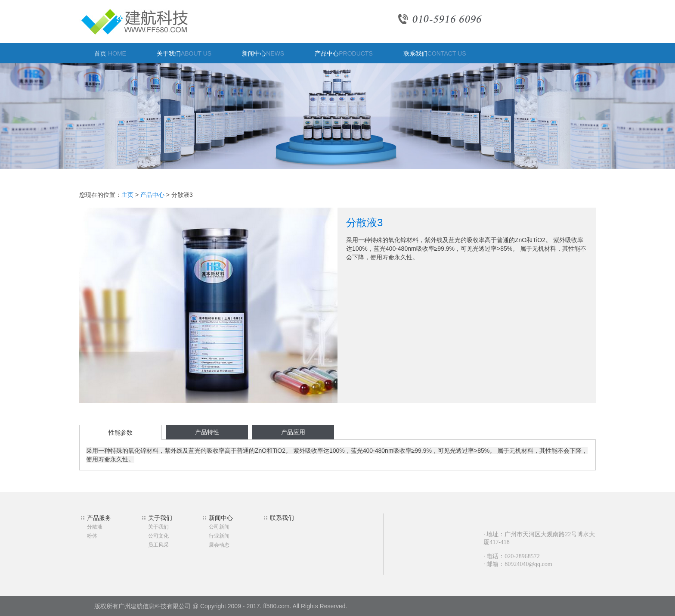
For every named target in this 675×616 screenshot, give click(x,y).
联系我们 (435, 53)
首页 (110, 53)
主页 (127, 195)
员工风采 (158, 545)
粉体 (92, 536)
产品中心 (344, 53)
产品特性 (207, 432)
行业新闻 (219, 536)
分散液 (95, 527)
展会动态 (219, 545)
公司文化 (158, 536)
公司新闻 (219, 527)
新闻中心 (263, 53)
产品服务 (99, 518)
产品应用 (293, 432)
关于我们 (184, 53)
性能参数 (121, 432)
